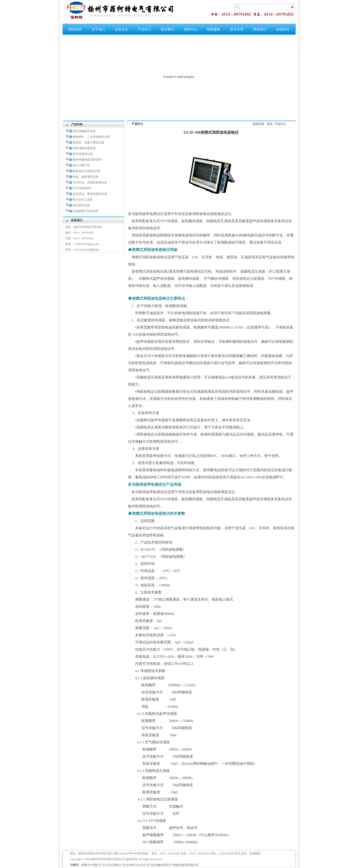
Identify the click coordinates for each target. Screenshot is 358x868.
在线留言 (283, 29)
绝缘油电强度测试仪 (186, 865)
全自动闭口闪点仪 (134, 865)
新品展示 (167, 29)
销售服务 (214, 29)
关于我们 (98, 29)
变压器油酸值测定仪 (159, 865)
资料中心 (191, 29)
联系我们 (260, 29)
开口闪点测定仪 (112, 865)
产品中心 (144, 29)
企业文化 (121, 29)
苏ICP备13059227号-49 (122, 853)
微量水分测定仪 (91, 865)
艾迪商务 (255, 853)
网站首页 (75, 29)
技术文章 (237, 29)
